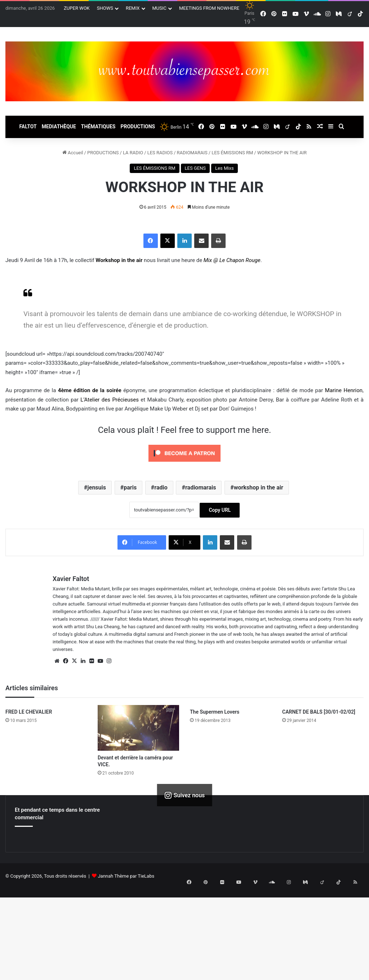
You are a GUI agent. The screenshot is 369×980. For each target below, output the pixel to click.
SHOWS (105, 8)
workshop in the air (259, 487)
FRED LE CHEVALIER (29, 712)
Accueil (73, 153)
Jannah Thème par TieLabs (126, 876)
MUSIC (160, 8)
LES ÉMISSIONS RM (232, 153)
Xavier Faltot (71, 579)
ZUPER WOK (77, 8)
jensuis (97, 487)
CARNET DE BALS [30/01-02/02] (319, 712)
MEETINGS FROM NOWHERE (209, 8)
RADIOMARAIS (192, 153)
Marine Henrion (344, 390)
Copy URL (220, 510)
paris (130, 487)
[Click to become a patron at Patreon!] (184, 464)
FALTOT (28, 127)
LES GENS (195, 168)
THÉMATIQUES (98, 127)
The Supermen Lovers (215, 712)
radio (161, 487)
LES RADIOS (160, 153)
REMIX (133, 8)
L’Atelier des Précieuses (110, 400)
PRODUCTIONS (138, 127)
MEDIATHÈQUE (59, 127)
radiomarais (201, 487)
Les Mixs (224, 168)
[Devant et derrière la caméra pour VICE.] (138, 728)
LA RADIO (133, 153)
